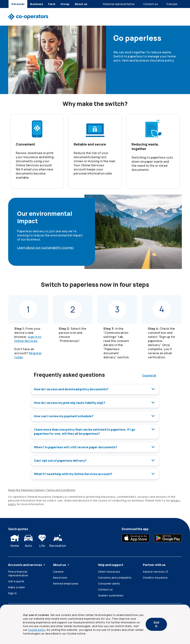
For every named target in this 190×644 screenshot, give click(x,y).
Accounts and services (27, 564)
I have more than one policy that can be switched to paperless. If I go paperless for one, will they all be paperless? (95, 431)
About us (61, 564)
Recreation (58, 540)
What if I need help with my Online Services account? (95, 474)
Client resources (109, 571)
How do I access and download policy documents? (95, 389)
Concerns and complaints (115, 577)
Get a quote (16, 581)
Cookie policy (37, 630)
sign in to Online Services (28, 339)
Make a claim (17, 587)
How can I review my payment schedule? (95, 416)
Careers (58, 571)
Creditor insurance (155, 577)
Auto (28, 540)
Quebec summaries (111, 595)
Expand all (149, 375)
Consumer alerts (109, 583)
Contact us (105, 589)
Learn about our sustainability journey (45, 248)
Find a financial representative (18, 573)
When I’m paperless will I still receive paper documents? (95, 447)
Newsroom (60, 577)
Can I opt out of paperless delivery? (95, 460)
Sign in (13, 593)
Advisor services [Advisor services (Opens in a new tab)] (156, 571)
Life (42, 540)
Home (15, 540)
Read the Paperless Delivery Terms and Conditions (42, 489)
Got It (156, 624)
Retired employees (66, 583)
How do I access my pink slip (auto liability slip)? (95, 403)
